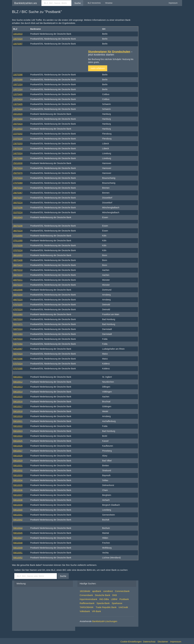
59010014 (18, 392)
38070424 (18, 265)
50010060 (18, 314)
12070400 (18, 94)
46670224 (18, 300)
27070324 (18, 178)
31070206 (18, 208)
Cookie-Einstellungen (131, 642)
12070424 (18, 99)
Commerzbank (122, 591)
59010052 (18, 558)
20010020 (18, 114)
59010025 (18, 441)
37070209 (18, 245)
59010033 (18, 475)
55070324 (18, 354)
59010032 (18, 470)
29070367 (18, 193)
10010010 (18, 34)
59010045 (18, 533)
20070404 (18, 119)
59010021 (18, 421)
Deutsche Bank (103, 595)
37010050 (18, 236)
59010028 (18, 456)
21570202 (18, 134)
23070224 (18, 148)
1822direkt (85, 591)
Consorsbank (86, 595)
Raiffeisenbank (87, 603)
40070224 (18, 285)
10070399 (18, 80)
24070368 (18, 158)
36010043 (18, 217)
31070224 (18, 212)
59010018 (18, 411)
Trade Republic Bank (106, 607)
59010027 (18, 451)
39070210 (18, 270)
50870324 (18, 329)
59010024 (18, 436)
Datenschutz (149, 642)
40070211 (18, 280)
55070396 (18, 359)
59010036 (18, 490)
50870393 (18, 334)
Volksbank (85, 611)
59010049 (18, 548)
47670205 (18, 305)
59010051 (18, 553)
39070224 (18, 275)
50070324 (18, 319)
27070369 (18, 183)
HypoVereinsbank (88, 599)
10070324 (18, 39)
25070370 (18, 173)
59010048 (18, 543)
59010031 (18, 466)
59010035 (18, 485)
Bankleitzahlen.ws (26, 3)
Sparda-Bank (103, 603)
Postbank (124, 599)
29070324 (18, 188)
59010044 (18, 528)
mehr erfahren (98, 68)
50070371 (18, 324)
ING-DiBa (104, 599)
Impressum (173, 3)
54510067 (18, 349)
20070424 (18, 124)
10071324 (18, 84)
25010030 (18, 163)
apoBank (97, 591)
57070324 (18, 364)
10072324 (18, 89)
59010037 (18, 495)
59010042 (18, 520)
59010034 (18, 480)
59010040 (18, 510)
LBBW (114, 599)
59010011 (18, 377)
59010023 (18, 431)
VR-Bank (96, 611)
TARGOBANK (87, 607)
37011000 (18, 241)
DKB (115, 595)
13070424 (18, 109)
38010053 (18, 255)
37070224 (18, 250)
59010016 (18, 402)
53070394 (18, 344)
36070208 (18, 226)
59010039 (18, 505)
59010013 (18, 387)
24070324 (18, 153)
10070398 (18, 75)
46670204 (18, 295)
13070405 (18, 104)
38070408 (18, 260)
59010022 (18, 426)
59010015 (18, 397)
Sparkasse (117, 603)
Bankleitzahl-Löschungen (105, 621)
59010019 (18, 416)
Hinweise (109, 3)
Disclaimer (163, 642)
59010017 (18, 406)
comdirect (108, 591)
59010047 (18, 538)
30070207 (18, 198)
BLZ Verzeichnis (94, 3)
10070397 (18, 44)
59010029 (18, 461)
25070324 (18, 168)
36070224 (18, 231)
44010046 (18, 290)
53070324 (18, 339)
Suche (78, 3)
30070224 (18, 203)
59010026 (18, 446)
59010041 (18, 515)
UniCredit (123, 607)
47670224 (18, 309)
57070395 (18, 369)
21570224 (18, 139)
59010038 (18, 500)
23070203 (18, 144)
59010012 (18, 382)
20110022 (18, 129)
